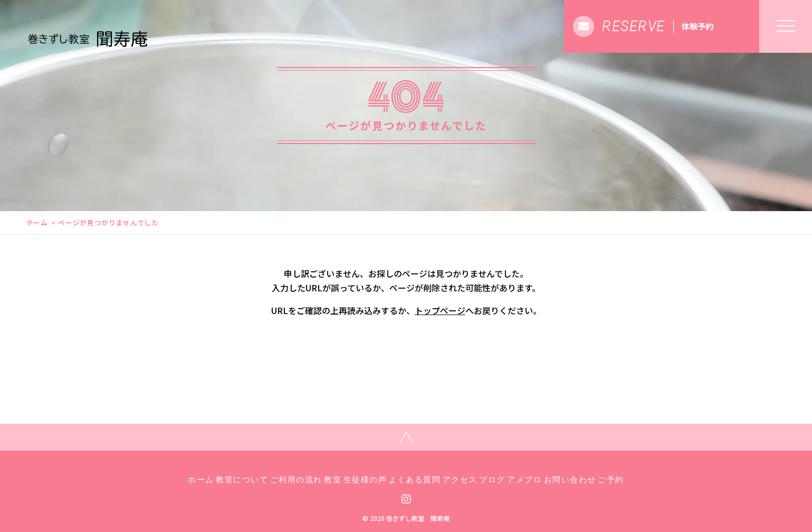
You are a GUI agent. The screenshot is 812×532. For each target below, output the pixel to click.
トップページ (440, 310)
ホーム (37, 222)
